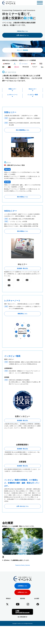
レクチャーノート (12, 95)
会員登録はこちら (22, 599)
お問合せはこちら (22, 605)
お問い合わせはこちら (22, 519)
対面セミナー (12, 89)
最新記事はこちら (22, 308)
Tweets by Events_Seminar (22, 578)
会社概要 (37, 612)
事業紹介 (8, 612)
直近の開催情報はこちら (22, 130)
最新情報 (22, 612)
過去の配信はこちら (22, 197)
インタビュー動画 (33, 95)
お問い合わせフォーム (22, 35)
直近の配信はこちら (22, 231)
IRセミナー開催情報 (22, 50)
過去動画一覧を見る (22, 268)
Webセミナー (33, 89)
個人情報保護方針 (22, 630)
